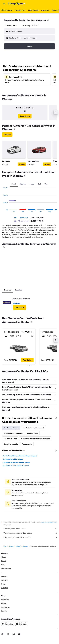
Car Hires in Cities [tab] (10, 439)
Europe (11, 549)
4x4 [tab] (39, 184)
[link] (25, 116)
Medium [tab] (23, 184)
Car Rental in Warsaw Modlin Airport (16, 462)
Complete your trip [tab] (11, 444)
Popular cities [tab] (27, 444)
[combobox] (11, 26)
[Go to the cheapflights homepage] (17, 4)
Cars (5, 549)
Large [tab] (32, 184)
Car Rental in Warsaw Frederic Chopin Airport (20, 456)
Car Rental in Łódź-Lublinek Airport (16, 466)
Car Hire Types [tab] (33, 433)
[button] (4, 4)
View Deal (22, 164)
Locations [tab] (19, 290)
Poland (18, 549)
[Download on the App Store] (22, 626)
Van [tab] (46, 184)
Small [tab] (14, 184)
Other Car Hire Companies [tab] (13, 433)
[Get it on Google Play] (8, 626)
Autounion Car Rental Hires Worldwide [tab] (35, 439)
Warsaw (25, 549)
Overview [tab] (8, 290)
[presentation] (48, 20)
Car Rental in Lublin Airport (13, 459)
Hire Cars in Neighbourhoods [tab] (34, 428)
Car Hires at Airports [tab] (11, 428)
